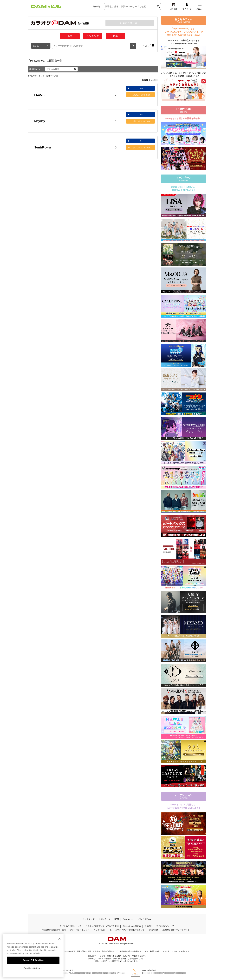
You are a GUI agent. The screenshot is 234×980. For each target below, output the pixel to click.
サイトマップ (89, 919)
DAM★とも (128, 919)
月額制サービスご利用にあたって (159, 926)
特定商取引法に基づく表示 (54, 930)
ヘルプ (147, 46)
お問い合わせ (104, 919)
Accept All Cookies (33, 963)
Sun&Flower (43, 147)
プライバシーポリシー (80, 930)
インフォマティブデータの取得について (127, 930)
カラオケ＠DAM (144, 919)
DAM (117, 919)
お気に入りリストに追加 (141, 95)
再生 (141, 88)
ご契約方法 (153, 930)
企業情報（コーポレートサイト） (177, 930)
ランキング (93, 36)
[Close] (59, 942)
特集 (115, 36)
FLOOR (39, 95)
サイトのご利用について (71, 926)
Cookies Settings (33, 971)
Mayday (40, 121)
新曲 (70, 36)
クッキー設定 (99, 930)
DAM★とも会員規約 (132, 926)
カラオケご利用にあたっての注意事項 (102, 926)
